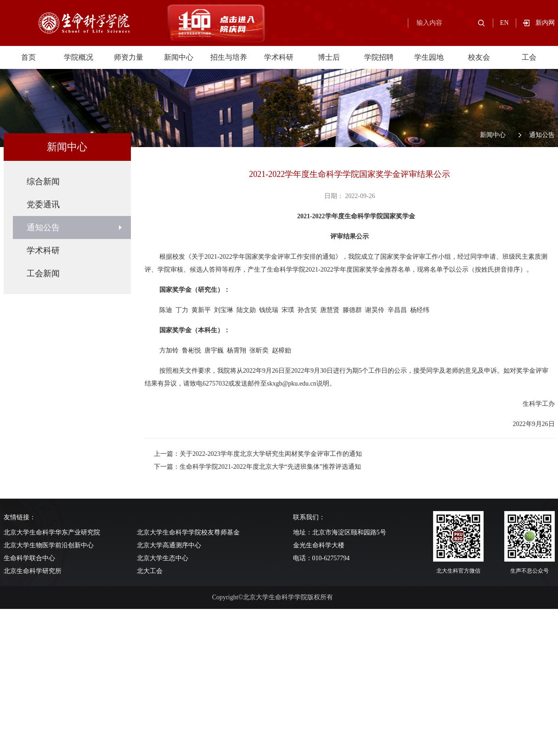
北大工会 (150, 571)
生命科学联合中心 (29, 558)
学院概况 (79, 57)
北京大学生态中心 (163, 558)
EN (504, 23)
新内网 (545, 23)
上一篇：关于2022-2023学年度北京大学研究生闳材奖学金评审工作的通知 (258, 454)
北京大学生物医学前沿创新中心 (49, 545)
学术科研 (279, 57)
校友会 (479, 57)
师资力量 (129, 57)
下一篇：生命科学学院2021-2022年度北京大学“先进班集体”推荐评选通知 (257, 467)
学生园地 (429, 57)
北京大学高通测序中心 (169, 545)
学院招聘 (379, 57)
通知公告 (542, 135)
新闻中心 (179, 57)
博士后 (329, 57)
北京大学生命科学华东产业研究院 (52, 532)
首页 (28, 57)
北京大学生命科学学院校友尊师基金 (188, 532)
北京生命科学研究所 (33, 571)
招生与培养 (229, 57)
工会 (529, 57)
